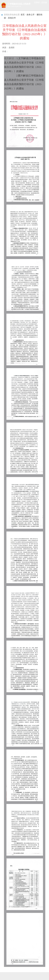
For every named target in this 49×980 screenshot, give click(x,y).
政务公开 (31, 15)
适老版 (44, 2)
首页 (23, 15)
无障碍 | (38, 2)
